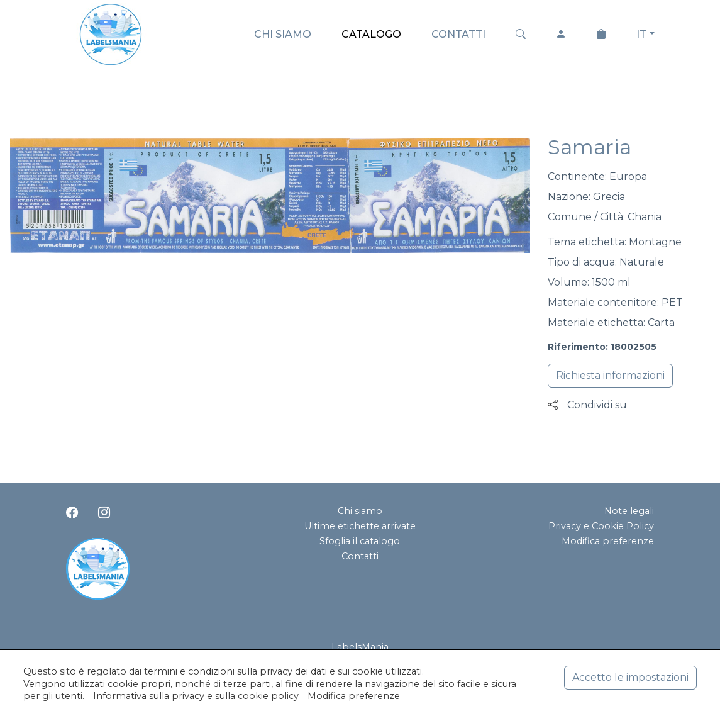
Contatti (360, 556)
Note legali (629, 511)
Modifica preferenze (608, 541)
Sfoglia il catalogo (360, 541)
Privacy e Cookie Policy (601, 526)
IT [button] (641, 34)
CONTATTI (458, 34)
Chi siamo (360, 511)
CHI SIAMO (283, 34)
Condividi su (587, 405)
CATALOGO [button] (371, 34)
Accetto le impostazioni (630, 677)
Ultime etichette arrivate (360, 526)
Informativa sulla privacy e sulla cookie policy (196, 696)
